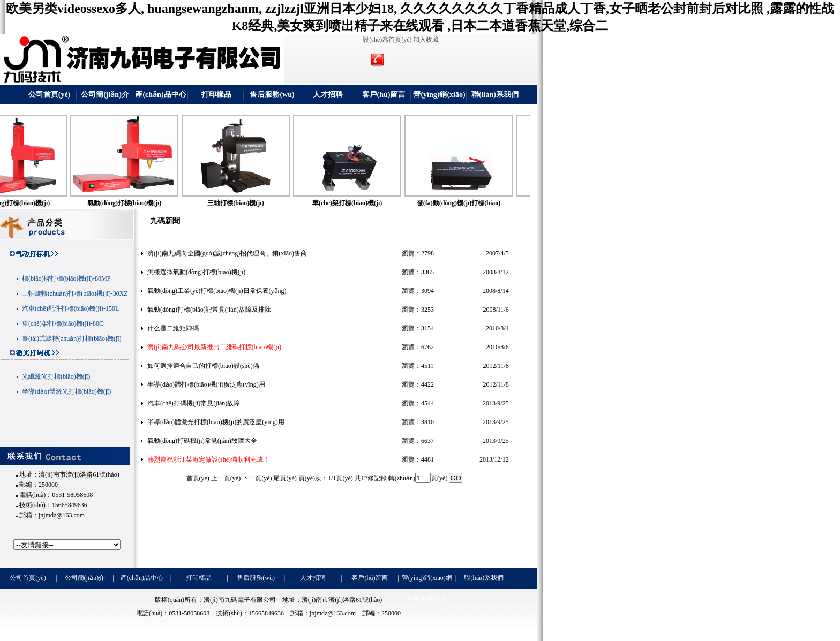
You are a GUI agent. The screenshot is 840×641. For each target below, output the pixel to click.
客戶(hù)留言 (384, 95)
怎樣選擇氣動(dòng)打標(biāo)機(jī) (196, 272)
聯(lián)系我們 (495, 95)
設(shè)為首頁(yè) (387, 40)
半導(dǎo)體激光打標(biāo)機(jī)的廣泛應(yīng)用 (216, 422)
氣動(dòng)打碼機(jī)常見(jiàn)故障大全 (202, 441)
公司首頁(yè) (50, 95)
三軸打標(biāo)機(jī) (256, 203)
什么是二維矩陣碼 (173, 328)
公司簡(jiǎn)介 (105, 95)
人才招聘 (328, 95)
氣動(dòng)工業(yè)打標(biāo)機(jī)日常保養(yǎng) (217, 291)
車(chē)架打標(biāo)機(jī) (368, 203)
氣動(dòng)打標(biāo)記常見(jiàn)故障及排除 (209, 310)
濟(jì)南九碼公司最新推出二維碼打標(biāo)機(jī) (214, 347)
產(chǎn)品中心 (160, 95)
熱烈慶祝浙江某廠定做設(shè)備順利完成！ (208, 459)
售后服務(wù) (272, 95)
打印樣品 (216, 95)
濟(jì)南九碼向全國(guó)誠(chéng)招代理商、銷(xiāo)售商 (227, 253)
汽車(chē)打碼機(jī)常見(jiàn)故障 (194, 403)
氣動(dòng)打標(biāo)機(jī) (145, 203)
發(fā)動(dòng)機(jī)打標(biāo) (479, 203)
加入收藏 (426, 40)
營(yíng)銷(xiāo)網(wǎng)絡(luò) (439, 97)
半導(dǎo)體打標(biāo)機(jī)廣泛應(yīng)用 (206, 384)
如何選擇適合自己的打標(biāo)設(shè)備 (203, 366)
